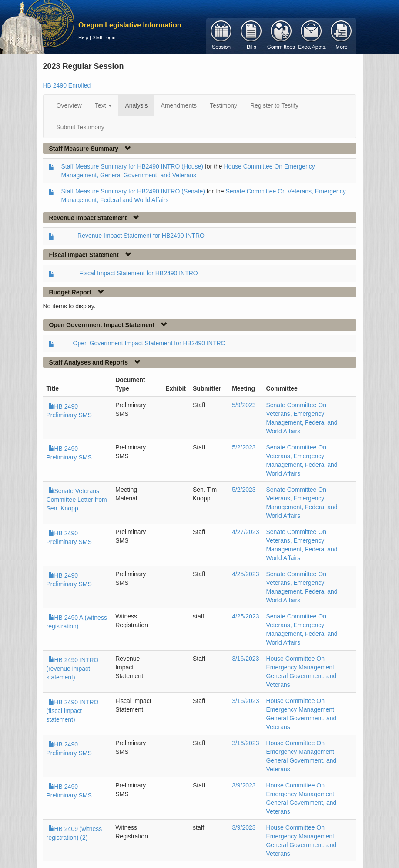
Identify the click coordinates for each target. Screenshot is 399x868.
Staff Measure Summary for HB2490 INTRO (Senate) (133, 191)
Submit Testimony (80, 127)
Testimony (223, 105)
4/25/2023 (245, 574)
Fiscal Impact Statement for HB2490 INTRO (138, 273)
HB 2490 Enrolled (67, 85)
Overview (69, 105)
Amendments (179, 105)
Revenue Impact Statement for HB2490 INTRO (141, 236)
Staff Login (104, 37)
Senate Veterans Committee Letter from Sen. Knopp (77, 500)
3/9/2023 (244, 785)
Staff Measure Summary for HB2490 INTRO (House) (132, 166)
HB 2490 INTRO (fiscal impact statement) (73, 711)
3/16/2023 (245, 659)
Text (104, 105)
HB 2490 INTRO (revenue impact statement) (73, 669)
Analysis (136, 105)
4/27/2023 (245, 532)
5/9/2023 (244, 405)
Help (83, 37)
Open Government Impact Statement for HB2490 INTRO (149, 343)
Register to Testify (274, 105)
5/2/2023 (244, 447)
